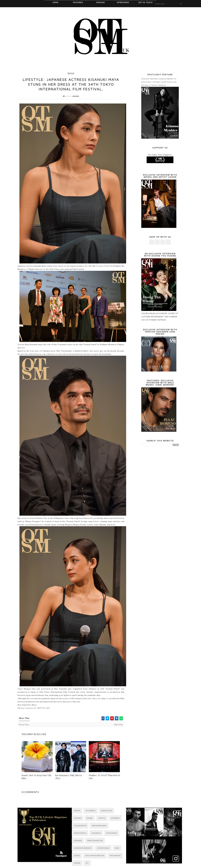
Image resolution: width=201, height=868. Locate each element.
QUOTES (77, 856)
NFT (87, 863)
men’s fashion (115, 856)
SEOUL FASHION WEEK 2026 (95, 856)
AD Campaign (91, 811)
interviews (115, 818)
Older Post (118, 725)
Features (78, 2)
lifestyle (71, 73)
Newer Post (24, 725)
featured (78, 818)
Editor (68, 97)
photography (112, 833)
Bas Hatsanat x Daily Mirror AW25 (69, 777)
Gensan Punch (103, 266)
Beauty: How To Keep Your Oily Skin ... (36, 777)
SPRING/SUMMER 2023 (95, 841)
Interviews (123, 2)
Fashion (100, 2)
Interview (78, 841)
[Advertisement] (160, 493)
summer (77, 863)
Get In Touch (145, 2)
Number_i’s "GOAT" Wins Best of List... (104, 777)
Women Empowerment (83, 848)
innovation (96, 833)
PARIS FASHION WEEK (99, 826)
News (117, 848)
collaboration (80, 826)
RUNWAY (90, 818)
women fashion (80, 833)
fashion (77, 811)
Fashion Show (106, 811)
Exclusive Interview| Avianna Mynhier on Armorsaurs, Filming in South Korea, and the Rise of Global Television (159, 82)
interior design (103, 848)
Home (56, 2)
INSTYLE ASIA (44, 708)
